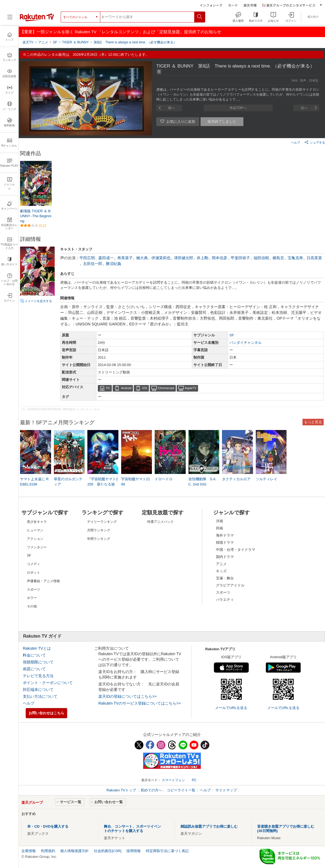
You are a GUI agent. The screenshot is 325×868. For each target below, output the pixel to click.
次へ (304, 108)
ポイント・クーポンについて (48, 683)
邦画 (220, 528)
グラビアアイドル (230, 585)
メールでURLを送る (231, 708)
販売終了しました (222, 122)
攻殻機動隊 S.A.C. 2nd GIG (203, 482)
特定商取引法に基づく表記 (167, 851)
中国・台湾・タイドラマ (236, 550)
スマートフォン (173, 780)
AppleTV (191, 388)
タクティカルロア (236, 479)
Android (126, 388)
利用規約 (48, 851)
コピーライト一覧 (181, 790)
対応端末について (38, 690)
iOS (145, 388)
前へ (171, 108)
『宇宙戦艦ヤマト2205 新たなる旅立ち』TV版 (103, 484)
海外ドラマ (225, 535)
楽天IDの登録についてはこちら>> (127, 696)
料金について (34, 655)
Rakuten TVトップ (122, 790)
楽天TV (28, 42)
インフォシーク (211, 5)
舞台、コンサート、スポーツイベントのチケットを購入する (132, 829)
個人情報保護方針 (74, 851)
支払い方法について (40, 696)
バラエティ (225, 600)
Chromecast (166, 388)
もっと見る (313, 422)
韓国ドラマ (225, 542)
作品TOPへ (238, 108)
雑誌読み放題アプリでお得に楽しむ (209, 826)
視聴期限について (38, 662)
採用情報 (134, 851)
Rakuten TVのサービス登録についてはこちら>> (140, 703)
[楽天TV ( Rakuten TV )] (37, 20)
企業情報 (29, 851)
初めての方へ (151, 790)
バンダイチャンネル (245, 343)
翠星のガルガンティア (68, 482)
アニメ (221, 564)
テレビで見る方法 (38, 676)
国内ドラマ (225, 557)
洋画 (220, 521)
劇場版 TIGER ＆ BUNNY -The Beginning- (36, 216)
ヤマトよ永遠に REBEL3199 (34, 482)
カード (233, 5)
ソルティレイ (266, 479)
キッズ (221, 571)
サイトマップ (226, 790)
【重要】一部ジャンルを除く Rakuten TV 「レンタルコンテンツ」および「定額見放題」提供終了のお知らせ (121, 32)
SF (232, 335)
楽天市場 (250, 5)
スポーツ (223, 592)
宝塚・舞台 (225, 578)
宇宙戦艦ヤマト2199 (136, 482)
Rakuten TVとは (37, 648)
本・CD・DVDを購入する (48, 826)
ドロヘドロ (164, 479)
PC (108, 388)
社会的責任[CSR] (108, 851)
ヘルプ (295, 143)
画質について (34, 669)
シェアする (315, 142)
